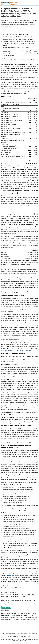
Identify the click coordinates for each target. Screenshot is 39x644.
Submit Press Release (22, 634)
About (3, 634)
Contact (30, 636)
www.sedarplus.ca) (10, 576)
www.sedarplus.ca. (11, 362)
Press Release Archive (11, 634)
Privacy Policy (23, 636)
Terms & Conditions (33, 634)
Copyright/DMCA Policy (13, 636)
